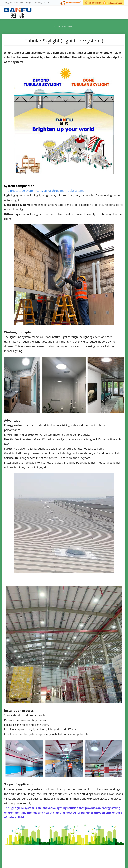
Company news (64, 26)
